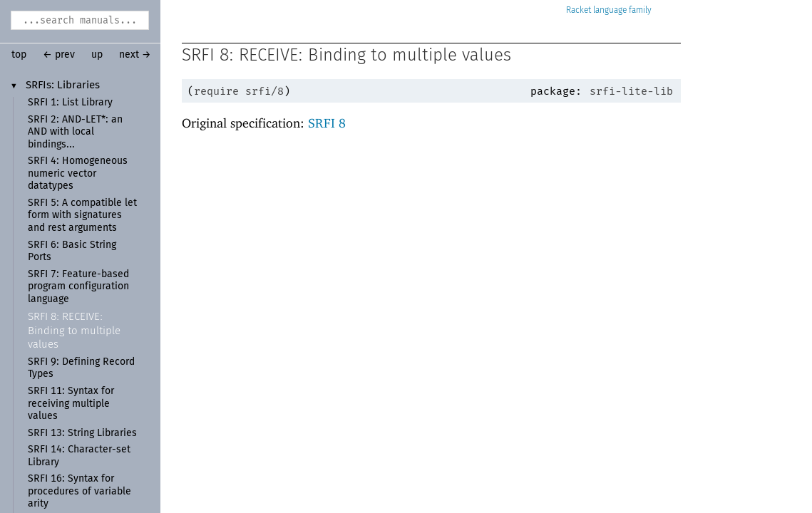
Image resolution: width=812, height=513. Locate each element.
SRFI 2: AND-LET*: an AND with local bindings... (75, 132)
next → (135, 55)
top (19, 55)
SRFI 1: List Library (70, 103)
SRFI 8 (327, 123)
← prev (59, 55)
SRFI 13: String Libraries (82, 433)
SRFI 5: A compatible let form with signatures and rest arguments (82, 216)
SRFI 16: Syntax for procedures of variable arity (79, 491)
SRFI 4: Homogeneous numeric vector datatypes (78, 173)
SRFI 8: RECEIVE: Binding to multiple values (74, 331)
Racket (609, 10)
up (97, 55)
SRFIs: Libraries (63, 85)
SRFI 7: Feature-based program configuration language (78, 287)
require (216, 91)
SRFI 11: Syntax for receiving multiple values (71, 404)
